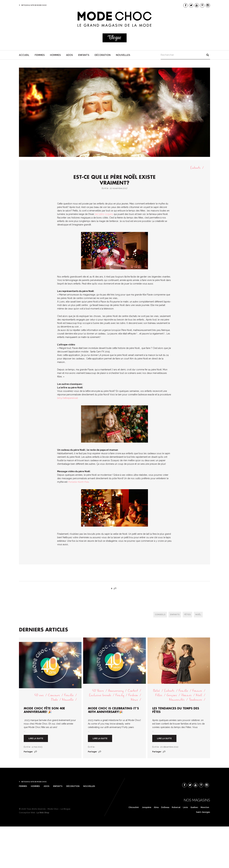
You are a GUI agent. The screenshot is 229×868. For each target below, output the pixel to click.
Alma (156, 807)
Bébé (156, 691)
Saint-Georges (203, 812)
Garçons (172, 695)
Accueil (24, 55)
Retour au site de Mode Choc (34, 5)
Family (120, 695)
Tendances (195, 700)
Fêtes (187, 615)
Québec (194, 807)
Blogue (114, 38)
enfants (175, 615)
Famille (69, 695)
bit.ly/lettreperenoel (68, 398)
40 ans (39, 695)
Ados (69, 55)
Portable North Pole (78, 482)
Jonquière (147, 807)
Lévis (185, 807)
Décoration (103, 55)
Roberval (176, 807)
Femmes (40, 55)
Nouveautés (177, 700)
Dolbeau (165, 807)
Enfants (84, 55)
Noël (198, 615)
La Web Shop (43, 813)
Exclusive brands (100, 695)
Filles (159, 695)
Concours (54, 695)
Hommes (55, 55)
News (134, 700)
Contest (133, 691)
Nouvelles (123, 55)
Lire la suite (36, 738)
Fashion (133, 695)
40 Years (98, 691)
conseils (160, 615)
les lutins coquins (104, 214)
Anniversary (116, 691)
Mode (55, 700)
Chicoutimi (134, 807)
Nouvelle (68, 700)
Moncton (205, 807)
